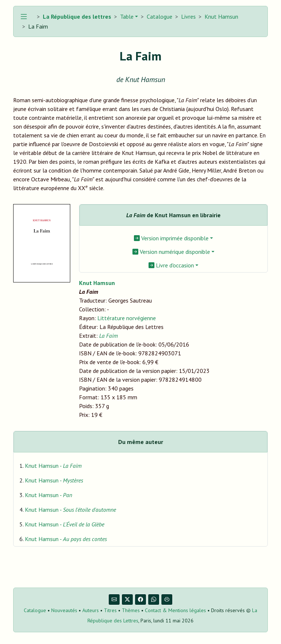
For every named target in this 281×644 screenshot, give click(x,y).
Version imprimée (171, 238)
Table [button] (126, 16)
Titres (110, 610)
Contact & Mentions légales (175, 610)
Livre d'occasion (171, 265)
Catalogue (160, 16)
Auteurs (91, 610)
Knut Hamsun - (53, 466)
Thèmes (131, 610)
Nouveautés (64, 610)
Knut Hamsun (221, 16)
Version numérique (171, 252)
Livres (188, 16)
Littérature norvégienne (127, 318)
